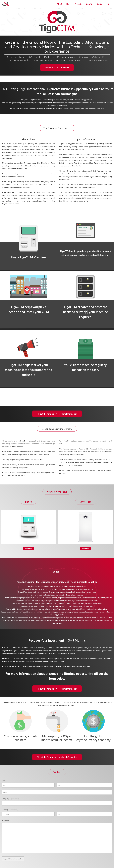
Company (10, 799)
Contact (100, 4)
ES (109, 4)
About (59, 4)
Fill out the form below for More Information (57, 414)
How (68, 4)
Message (5, 820)
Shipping (10, 810)
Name (4, 781)
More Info (29, 548)
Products (78, 4)
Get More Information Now (57, 68)
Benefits (89, 4)
